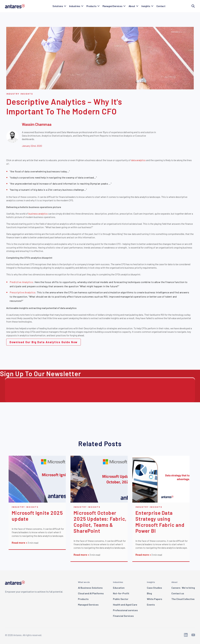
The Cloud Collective (183, 599)
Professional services (125, 610)
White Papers (155, 599)
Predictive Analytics (21, 282)
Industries (118, 582)
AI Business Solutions (90, 588)
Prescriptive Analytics (22, 292)
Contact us (178, 593)
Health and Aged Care (125, 605)
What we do (84, 582)
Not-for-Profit (121, 593)
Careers (183, 588)
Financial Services (123, 616)
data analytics (139, 160)
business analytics (38, 214)
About (174, 582)
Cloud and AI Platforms (91, 593)
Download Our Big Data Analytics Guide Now (44, 342)
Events (151, 605)
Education (119, 588)
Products (83, 599)
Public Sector (121, 599)
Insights (151, 582)
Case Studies (154, 588)
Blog (149, 593)
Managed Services (88, 605)
